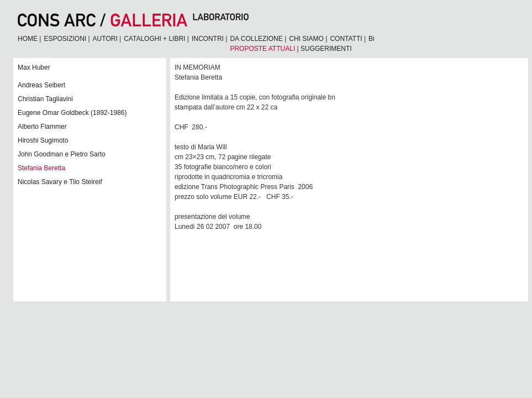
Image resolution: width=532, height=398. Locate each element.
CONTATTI (346, 39)
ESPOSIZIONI (65, 39)
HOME (28, 39)
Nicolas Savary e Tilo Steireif (60, 182)
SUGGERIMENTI (326, 49)
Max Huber (34, 67)
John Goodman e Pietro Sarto (62, 154)
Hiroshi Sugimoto (43, 140)
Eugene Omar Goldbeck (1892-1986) (72, 113)
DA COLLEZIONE (256, 39)
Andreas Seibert (41, 85)
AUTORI (105, 39)
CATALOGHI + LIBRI (154, 39)
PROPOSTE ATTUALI (262, 49)
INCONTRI (208, 39)
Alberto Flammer (42, 127)
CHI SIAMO (306, 39)
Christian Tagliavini (45, 99)
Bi (372, 39)
